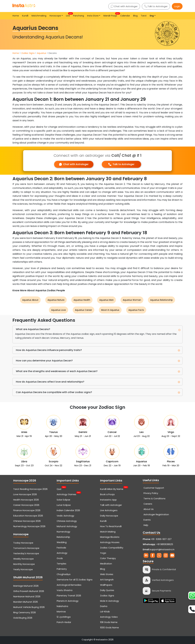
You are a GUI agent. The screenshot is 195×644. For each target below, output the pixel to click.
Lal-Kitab (105, 612)
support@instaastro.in (162, 549)
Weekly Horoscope (23, 559)
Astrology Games (66, 494)
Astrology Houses (110, 542)
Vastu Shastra (65, 590)
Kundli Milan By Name (112, 489)
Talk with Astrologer (111, 505)
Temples (61, 564)
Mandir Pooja (111, 15)
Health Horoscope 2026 (26, 500)
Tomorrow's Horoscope (26, 548)
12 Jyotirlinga (64, 617)
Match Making (108, 532)
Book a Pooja (107, 494)
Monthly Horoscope (24, 564)
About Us (149, 509)
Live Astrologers (109, 510)
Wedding (62, 542)
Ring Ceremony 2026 (25, 612)
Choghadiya (64, 574)
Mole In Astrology (110, 601)
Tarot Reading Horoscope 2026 (30, 489)
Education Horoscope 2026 (28, 516)
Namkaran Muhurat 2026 (27, 597)
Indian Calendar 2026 (68, 510)
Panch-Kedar (64, 622)
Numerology (63, 532)
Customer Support (154, 488)
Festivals (61, 548)
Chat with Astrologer (124, 6)
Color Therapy (108, 558)
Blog (135, 16)
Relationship (63, 537)
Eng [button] (152, 16)
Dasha (104, 606)
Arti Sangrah (107, 580)
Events (147, 520)
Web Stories (107, 574)
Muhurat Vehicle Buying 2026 (29, 607)
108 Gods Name (109, 622)
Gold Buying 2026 (23, 618)
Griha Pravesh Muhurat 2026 (29, 591)
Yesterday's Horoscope (26, 553)
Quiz (59, 489)
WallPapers (106, 585)
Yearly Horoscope (23, 569)
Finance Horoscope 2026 (27, 510)
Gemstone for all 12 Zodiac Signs (75, 580)
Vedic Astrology (65, 516)
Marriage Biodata (110, 537)
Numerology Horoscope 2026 (29, 526)
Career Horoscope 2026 (26, 505)
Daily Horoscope (109, 516)
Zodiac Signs (28, 53)
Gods (60, 558)
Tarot (144, 16)
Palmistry (62, 569)
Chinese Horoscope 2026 (27, 521)
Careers (148, 504)
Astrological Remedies (69, 585)
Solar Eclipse (63, 500)
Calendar (125, 16)
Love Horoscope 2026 (25, 494)
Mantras (61, 612)
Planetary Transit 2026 (69, 596)
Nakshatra (62, 606)
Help (146, 525)
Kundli (25, 16)
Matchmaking (39, 16)
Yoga (103, 553)
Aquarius (42, 53)
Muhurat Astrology (67, 526)
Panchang (79, 16)
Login (177, 6)
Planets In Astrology (68, 601)
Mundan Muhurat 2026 (26, 602)
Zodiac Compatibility (112, 548)
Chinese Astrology (67, 521)
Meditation (106, 564)
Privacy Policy (151, 493)
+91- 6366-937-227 (161, 539)
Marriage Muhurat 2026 (26, 586)
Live (69, 15)
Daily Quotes (107, 590)
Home (16, 16)
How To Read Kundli (111, 526)
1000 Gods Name (109, 628)
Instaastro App (108, 500)
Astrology (62, 553)
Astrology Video (109, 617)
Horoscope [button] (55, 16)
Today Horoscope (23, 543)
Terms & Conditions (154, 499)
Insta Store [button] (93, 16)
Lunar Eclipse (64, 505)
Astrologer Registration (156, 514)
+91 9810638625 (158, 544)
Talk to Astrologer (156, 6)
